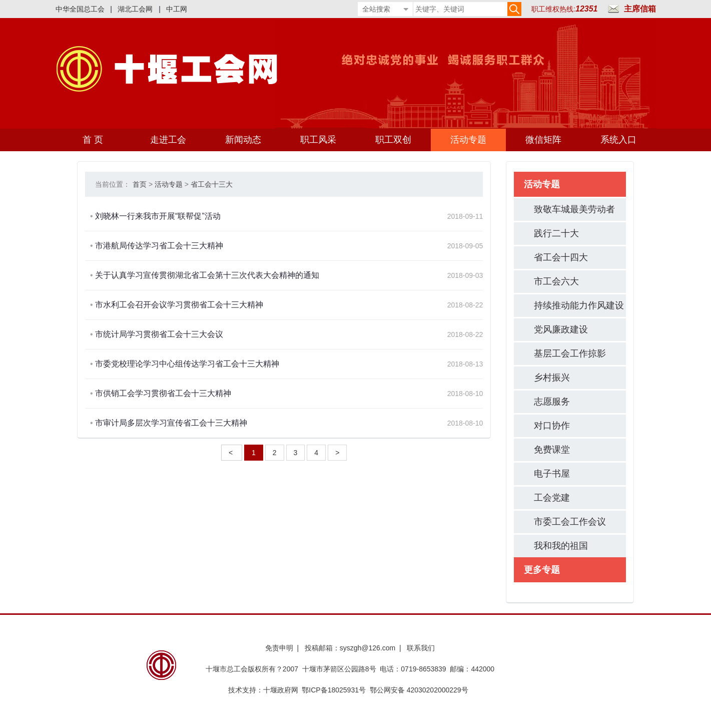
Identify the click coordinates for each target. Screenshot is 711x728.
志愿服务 (552, 402)
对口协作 (552, 426)
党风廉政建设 (561, 329)
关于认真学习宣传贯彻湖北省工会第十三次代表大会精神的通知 (207, 275)
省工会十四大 (561, 257)
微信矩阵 (543, 140)
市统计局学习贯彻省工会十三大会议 (159, 334)
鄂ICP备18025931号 (334, 690)
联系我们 (421, 648)
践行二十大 (556, 233)
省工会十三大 (212, 184)
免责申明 (279, 648)
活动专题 (468, 140)
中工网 (177, 9)
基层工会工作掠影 (570, 353)
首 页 (93, 140)
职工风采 (318, 140)
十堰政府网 (281, 690)
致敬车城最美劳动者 (574, 209)
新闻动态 (243, 140)
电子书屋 (552, 474)
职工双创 (393, 140)
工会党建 (552, 498)
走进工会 (168, 140)
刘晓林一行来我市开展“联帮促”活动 (158, 216)
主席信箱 (640, 9)
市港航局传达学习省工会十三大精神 (159, 246)
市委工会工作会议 (570, 522)
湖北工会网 (135, 9)
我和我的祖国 (561, 546)
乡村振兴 (552, 378)
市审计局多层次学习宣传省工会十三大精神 (171, 423)
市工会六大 (556, 281)
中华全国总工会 (80, 9)
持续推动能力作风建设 (579, 305)
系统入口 (618, 140)
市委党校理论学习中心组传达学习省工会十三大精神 (187, 364)
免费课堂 (552, 450)
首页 (140, 184)
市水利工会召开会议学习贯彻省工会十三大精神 (179, 305)
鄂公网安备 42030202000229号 (421, 690)
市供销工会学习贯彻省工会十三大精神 (163, 393)
